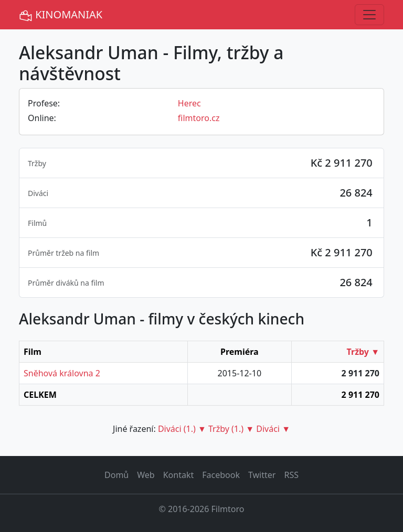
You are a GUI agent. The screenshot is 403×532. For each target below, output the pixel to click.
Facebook (221, 475)
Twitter (262, 475)
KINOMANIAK (61, 15)
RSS (291, 475)
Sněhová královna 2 (62, 373)
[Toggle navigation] (369, 15)
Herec (189, 103)
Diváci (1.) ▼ (182, 429)
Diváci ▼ (273, 429)
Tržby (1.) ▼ (231, 429)
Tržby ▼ (363, 352)
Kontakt (179, 475)
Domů (116, 475)
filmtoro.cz (199, 118)
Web (146, 475)
